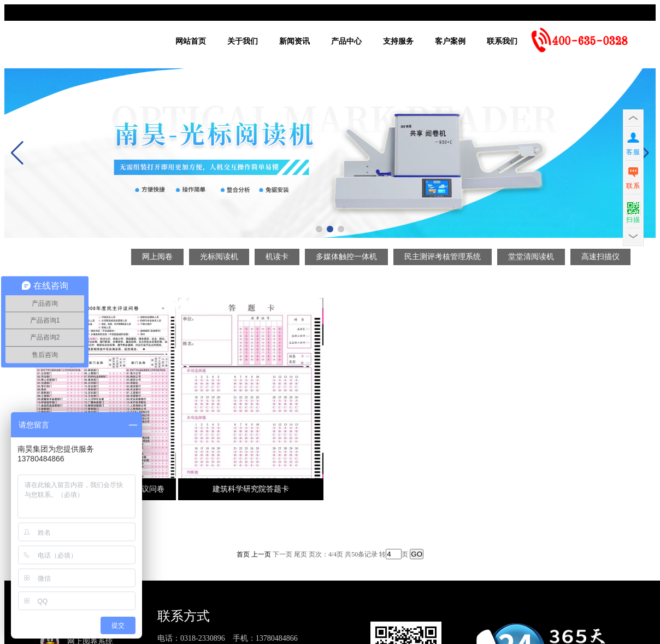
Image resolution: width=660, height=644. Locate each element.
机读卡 (277, 257)
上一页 (261, 554)
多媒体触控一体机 (346, 257)
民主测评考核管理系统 (443, 257)
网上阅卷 (157, 257)
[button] (319, 229)
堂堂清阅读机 (531, 257)
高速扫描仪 (600, 257)
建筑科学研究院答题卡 (251, 489)
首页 (243, 554)
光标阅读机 (219, 257)
